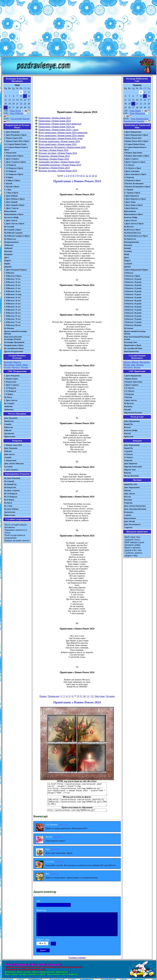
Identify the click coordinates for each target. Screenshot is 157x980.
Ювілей (127, 433)
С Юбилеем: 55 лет (12, 310)
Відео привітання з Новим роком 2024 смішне (61, 135)
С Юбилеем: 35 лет (12, 297)
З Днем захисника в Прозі (135, 174)
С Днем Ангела (11, 220)
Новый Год (9, 421)
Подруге (8, 260)
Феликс (25, 367)
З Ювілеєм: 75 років (133, 322)
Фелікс (137, 367)
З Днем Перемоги (131, 196)
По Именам (9, 328)
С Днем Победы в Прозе (14, 199)
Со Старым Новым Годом (15, 144)
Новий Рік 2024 (131, 484)
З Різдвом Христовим (133, 153)
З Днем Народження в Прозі (136, 135)
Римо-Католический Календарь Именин (13, 338)
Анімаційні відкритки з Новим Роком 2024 (60, 165)
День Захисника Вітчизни (135, 509)
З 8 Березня (129, 177)
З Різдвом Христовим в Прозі (136, 156)
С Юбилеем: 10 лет (12, 279)
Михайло (128, 367)
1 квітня (128, 515)
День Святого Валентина (135, 506)
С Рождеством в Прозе (14, 156)
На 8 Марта (9, 500)
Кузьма (7, 367)
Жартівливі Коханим (133, 413)
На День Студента (12, 490)
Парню (7, 264)
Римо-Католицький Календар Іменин (137, 338)
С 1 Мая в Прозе (11, 193)
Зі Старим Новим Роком (134, 144)
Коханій (127, 248)
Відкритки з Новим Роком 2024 (54, 156)
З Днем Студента (131, 159)
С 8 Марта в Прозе (12, 180)
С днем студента (11, 470)
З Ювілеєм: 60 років (133, 313)
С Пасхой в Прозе (12, 187)
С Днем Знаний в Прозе (14, 205)
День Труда (15, 111)
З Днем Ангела (130, 220)
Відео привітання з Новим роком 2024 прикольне (63, 133)
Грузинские (9, 433)
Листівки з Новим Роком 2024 (53, 150)
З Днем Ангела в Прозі (134, 223)
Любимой (8, 248)
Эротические (10, 512)
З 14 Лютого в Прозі (133, 168)
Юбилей (8, 430)
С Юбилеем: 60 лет (12, 313)
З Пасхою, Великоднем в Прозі (137, 187)
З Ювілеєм (129, 273)
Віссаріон (144, 362)
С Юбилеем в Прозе (13, 276)
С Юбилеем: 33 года (13, 294)
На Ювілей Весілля (132, 233)
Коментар (41, 910)
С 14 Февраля (10, 165)
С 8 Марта (9, 177)
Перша (43, 696)
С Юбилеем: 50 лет (12, 307)
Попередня (53, 696)
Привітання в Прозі (133, 345)
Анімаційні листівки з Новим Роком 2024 (59, 162)
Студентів (128, 451)
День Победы (16, 113)
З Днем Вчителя (131, 208)
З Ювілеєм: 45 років (133, 304)
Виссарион (9, 365)
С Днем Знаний (11, 202)
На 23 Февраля (11, 497)
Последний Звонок (20, 119)
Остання (110, 696)
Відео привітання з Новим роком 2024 (57, 144)
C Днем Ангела (11, 400)
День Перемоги (137, 113)
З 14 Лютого (129, 165)
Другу (7, 257)
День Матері (129, 521)
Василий (8, 362)
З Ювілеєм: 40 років (133, 300)
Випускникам (130, 211)
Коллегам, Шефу (11, 217)
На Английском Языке (14, 348)
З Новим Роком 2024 (133, 138)
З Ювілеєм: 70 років (133, 319)
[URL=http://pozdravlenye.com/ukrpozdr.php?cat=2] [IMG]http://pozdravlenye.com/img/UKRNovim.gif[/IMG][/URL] (77, 802)
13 (90, 176)
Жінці (126, 254)
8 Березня (128, 460)
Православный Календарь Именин (16, 332)
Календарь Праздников (14, 342)
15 (96, 176)
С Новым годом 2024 (13, 445)
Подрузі (127, 260)
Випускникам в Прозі (133, 214)
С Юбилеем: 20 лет (12, 285)
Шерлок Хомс (130, 470)
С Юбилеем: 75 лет (12, 322)
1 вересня (128, 527)
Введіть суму (43, 940)
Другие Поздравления (14, 351)
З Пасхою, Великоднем (134, 183)
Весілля (127, 427)
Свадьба (8, 424)
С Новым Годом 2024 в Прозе (17, 141)
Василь (127, 362)
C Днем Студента (12, 385)
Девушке (8, 267)
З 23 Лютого (129, 391)
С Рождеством (10, 153)
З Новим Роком (131, 379)
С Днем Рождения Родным (16, 270)
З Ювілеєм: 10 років (133, 279)
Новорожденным (11, 242)
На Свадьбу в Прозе (13, 230)
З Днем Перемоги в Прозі (135, 199)
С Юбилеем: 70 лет (12, 319)
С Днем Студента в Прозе (15, 162)
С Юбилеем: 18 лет (12, 282)
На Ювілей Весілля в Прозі (136, 236)
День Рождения (11, 418)
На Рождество (10, 487)
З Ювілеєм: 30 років (133, 291)
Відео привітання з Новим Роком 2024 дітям (60, 138)
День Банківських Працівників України (136, 120)
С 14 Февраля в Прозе (14, 168)
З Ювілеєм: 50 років (133, 307)
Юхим (126, 365)
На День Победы (11, 509)
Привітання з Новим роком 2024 (55, 118)
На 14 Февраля (11, 494)
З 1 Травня (129, 190)
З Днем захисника (132, 171)
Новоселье (9, 427)
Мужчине (8, 251)
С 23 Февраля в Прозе (14, 174)
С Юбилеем (9, 273)
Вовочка (128, 473)
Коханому (128, 245)
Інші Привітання (131, 351)
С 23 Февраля (10, 171)
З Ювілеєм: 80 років (133, 325)
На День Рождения (12, 478)
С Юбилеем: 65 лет (12, 316)
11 (84, 176)
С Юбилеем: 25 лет (12, 288)
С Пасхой (8, 183)
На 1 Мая (8, 506)
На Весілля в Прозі (132, 230)
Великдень (129, 512)
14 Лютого (128, 454)
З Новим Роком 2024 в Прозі (136, 141)
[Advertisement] (78, 29)
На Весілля (129, 227)
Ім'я (38, 901)
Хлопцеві (128, 264)
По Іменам (128, 328)
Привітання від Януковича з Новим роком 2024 (62, 147)
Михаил (16, 367)
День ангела (9, 454)
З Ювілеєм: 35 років (133, 297)
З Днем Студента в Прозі (135, 162)
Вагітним (128, 500)
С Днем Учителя (11, 208)
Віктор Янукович (131, 476)
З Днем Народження (133, 132)
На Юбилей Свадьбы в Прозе (17, 236)
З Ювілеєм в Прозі (132, 276)
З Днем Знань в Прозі (133, 205)
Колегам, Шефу (131, 217)
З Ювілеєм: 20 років (133, 285)
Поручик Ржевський (133, 467)
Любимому (9, 245)
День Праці (135, 111)
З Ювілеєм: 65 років (133, 316)
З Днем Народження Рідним (136, 270)
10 (81, 176)
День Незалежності (132, 524)
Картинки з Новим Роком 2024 (54, 159)
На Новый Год (10, 484)
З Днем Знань (130, 202)
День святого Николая (14, 463)
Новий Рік (128, 424)
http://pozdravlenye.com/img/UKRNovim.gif (77, 810)
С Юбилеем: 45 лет (12, 304)
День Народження (132, 421)
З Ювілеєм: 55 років (133, 310)
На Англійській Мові (133, 348)
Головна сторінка (77, 957)
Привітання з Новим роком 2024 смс (57, 127)
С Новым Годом (11, 379)
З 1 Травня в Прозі (132, 193)
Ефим (18, 365)
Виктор (17, 362)
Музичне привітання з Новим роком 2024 (59, 141)
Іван (133, 365)
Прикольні (129, 436)
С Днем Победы (11, 196)
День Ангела (129, 494)
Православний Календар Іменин (135, 332)
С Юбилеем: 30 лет (12, 291)
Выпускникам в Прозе (14, 214)
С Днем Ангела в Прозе (14, 223)
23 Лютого (128, 457)
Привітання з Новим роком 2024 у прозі (58, 130)
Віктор (135, 362)
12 (87, 176)
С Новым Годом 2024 (13, 138)
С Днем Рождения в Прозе (15, 135)
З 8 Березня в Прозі (132, 180)
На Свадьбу (9, 227)
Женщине (8, 254)
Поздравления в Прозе (14, 345)
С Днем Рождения (12, 132)
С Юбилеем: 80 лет (12, 325)
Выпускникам (10, 211)
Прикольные (10, 436)
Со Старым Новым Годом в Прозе (16, 148)
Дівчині (127, 267)
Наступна (100, 696)
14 (93, 176)
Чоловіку (128, 251)
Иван (25, 365)
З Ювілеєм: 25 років (133, 288)
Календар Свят (131, 342)
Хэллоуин (8, 467)
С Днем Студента (12, 159)
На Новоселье (10, 239)
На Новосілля (130, 239)
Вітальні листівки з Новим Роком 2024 (58, 153)
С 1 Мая (8, 190)
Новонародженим (131, 242)
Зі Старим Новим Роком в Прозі (135, 148)
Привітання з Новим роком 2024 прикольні (60, 124)
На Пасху (8, 397)
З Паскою (128, 397)
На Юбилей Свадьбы (13, 233)
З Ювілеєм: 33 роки (132, 294)
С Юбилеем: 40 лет (12, 300)
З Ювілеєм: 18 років (133, 282)
